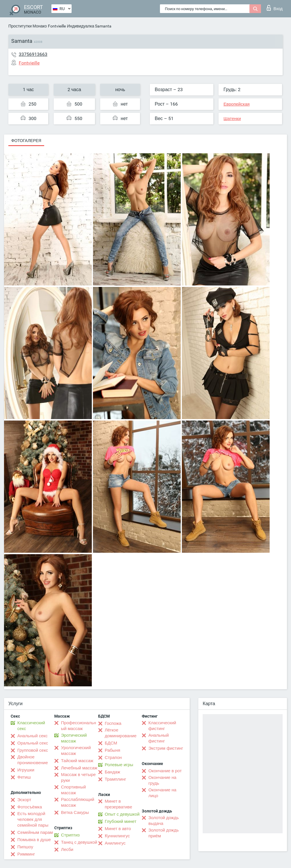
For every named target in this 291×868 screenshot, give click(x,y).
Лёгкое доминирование (121, 733)
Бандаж (113, 772)
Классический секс (31, 726)
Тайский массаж (77, 761)
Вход (275, 8)
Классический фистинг (162, 726)
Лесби (67, 849)
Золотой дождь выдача (164, 821)
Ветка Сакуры (75, 812)
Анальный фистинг (159, 738)
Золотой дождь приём (164, 833)
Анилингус (115, 843)
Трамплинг (115, 779)
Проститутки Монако (28, 26)
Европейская (236, 104)
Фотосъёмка (30, 807)
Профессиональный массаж (78, 726)
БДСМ (111, 743)
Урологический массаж (76, 751)
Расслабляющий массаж (78, 802)
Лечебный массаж (79, 768)
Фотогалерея (26, 141)
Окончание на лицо (162, 793)
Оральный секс (33, 743)
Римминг (26, 854)
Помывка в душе (34, 840)
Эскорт (24, 800)
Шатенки (232, 119)
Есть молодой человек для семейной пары (33, 819)
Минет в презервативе (119, 804)
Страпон (113, 758)
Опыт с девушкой (122, 814)
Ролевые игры (119, 765)
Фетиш (24, 777)
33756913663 (33, 54)
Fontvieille (57, 26)
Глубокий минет (121, 821)
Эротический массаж (74, 738)
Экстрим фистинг (166, 748)
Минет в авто (118, 829)
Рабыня (113, 750)
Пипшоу (25, 847)
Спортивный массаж (73, 790)
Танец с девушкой (79, 842)
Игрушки (26, 770)
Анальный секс (32, 736)
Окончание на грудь (162, 780)
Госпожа (113, 723)
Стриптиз (70, 835)
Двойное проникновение (33, 760)
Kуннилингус (117, 836)
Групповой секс (33, 750)
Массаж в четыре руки (78, 777)
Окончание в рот (165, 771)
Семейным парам (35, 832)
